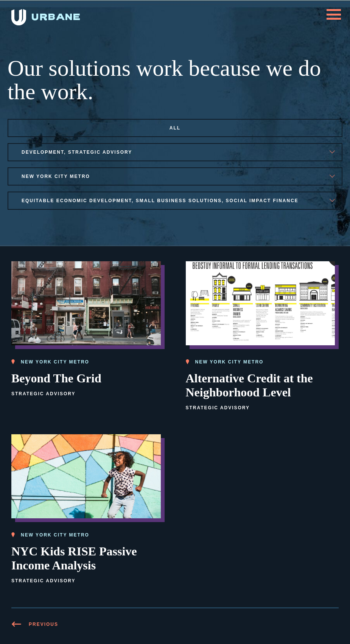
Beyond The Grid (56, 378)
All (175, 128)
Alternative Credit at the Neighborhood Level (249, 385)
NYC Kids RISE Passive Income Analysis (74, 558)
